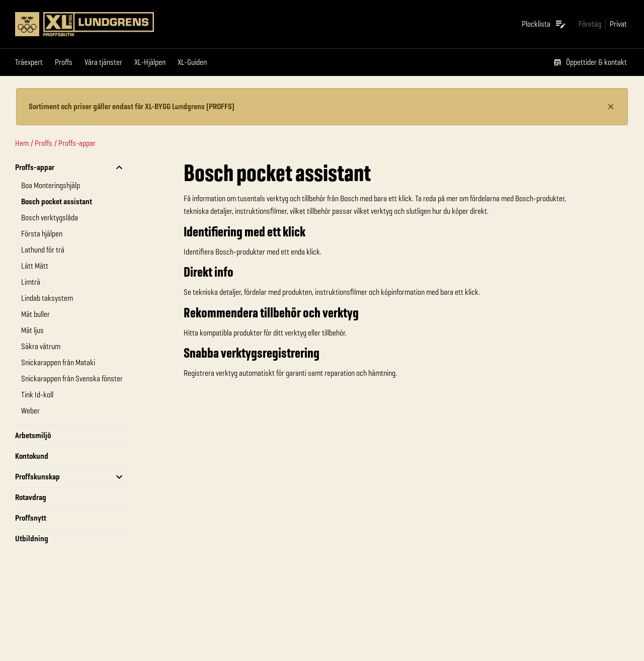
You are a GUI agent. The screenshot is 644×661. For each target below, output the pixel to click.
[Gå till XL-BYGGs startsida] (115, 24)
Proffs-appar (77, 143)
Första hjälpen (42, 234)
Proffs (64, 62)
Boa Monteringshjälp (51, 185)
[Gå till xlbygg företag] (590, 24)
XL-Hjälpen (150, 62)
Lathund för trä (43, 250)
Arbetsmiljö (33, 435)
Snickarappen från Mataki (58, 362)
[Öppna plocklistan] (544, 24)
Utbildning (32, 539)
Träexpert (29, 62)
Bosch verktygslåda (50, 218)
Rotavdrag (31, 497)
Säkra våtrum (41, 346)
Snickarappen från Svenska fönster (72, 379)
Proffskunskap (37, 477)
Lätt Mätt (35, 266)
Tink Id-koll (37, 395)
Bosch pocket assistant (57, 201)
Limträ (31, 282)
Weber (30, 411)
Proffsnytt (31, 518)
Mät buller (35, 314)
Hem (22, 143)
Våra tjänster (103, 62)
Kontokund (32, 456)
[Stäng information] (611, 107)
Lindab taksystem (47, 298)
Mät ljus (32, 330)
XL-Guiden (192, 62)
